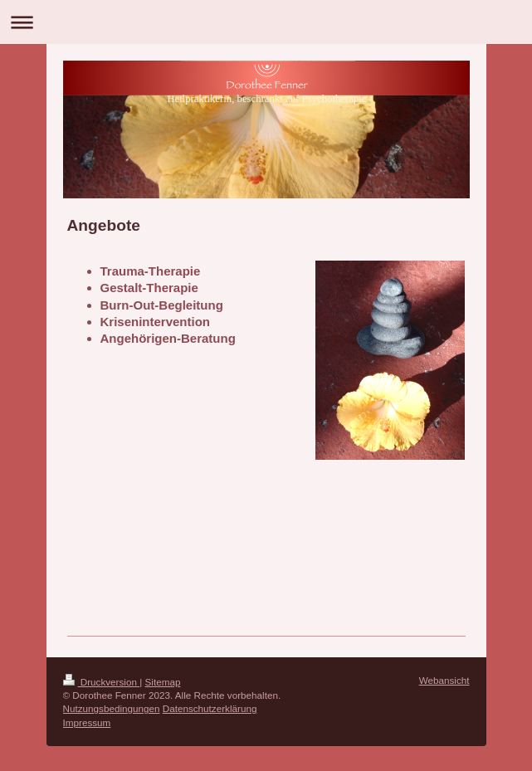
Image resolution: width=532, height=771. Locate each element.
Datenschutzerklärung (210, 708)
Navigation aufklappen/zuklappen (266, 22)
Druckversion (102, 682)
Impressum (87, 722)
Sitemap (163, 682)
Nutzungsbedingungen (112, 708)
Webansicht (444, 680)
